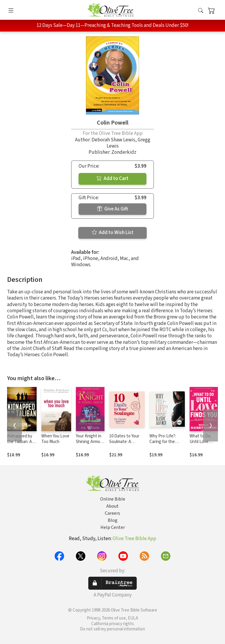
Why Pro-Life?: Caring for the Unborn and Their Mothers (166, 444)
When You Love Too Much (55, 439)
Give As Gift (113, 209)
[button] (201, 11)
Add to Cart (112, 179)
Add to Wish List (113, 233)
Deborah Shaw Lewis (113, 140)
